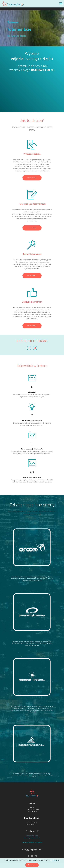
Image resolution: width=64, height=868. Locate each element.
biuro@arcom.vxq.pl (32, 836)
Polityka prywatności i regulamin (32, 842)
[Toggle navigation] (61, 3)
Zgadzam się (32, 865)
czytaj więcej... (32, 178)
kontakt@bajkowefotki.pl (32, 838)
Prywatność (56, 860)
